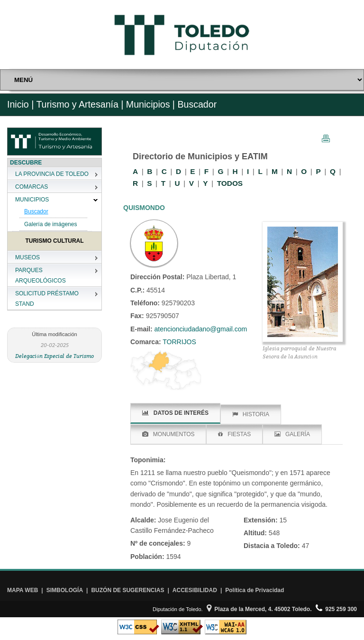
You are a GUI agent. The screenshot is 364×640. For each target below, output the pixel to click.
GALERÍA (292, 434)
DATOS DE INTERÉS (175, 413)
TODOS (230, 183)
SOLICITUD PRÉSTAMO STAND (47, 299)
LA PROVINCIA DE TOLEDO (52, 174)
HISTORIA (251, 414)
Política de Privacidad (255, 590)
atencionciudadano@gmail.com (201, 329)
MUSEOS (27, 257)
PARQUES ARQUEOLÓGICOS (41, 275)
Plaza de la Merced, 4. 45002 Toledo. (259, 609)
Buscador (36, 211)
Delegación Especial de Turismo (55, 356)
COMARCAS (32, 187)
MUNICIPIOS (32, 200)
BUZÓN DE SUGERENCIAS (127, 590)
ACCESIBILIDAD (195, 590)
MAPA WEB (23, 590)
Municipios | (149, 104)
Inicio (18, 104)
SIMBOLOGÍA (65, 590)
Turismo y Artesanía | (80, 104)
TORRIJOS (179, 342)
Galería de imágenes (50, 224)
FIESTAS (234, 434)
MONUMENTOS (168, 434)
